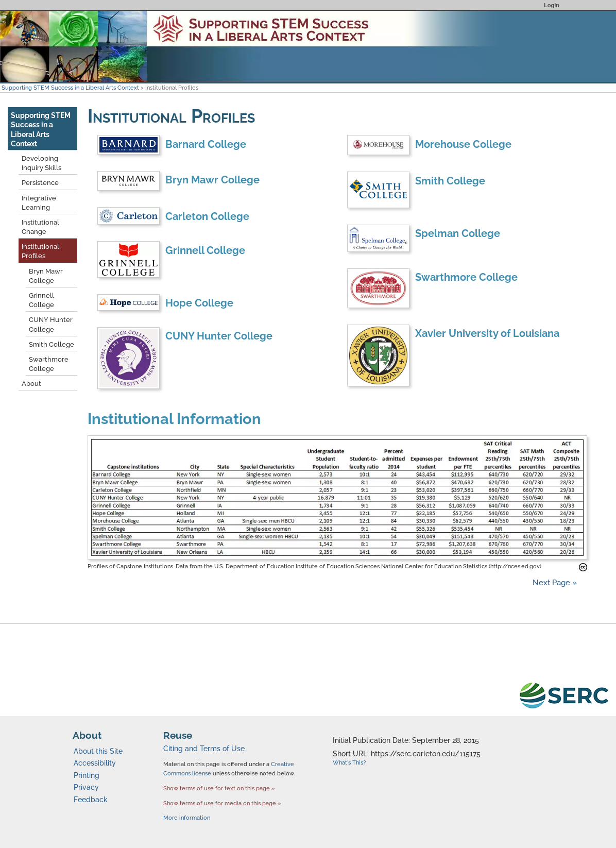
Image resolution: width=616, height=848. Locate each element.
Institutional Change (40, 227)
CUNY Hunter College (219, 336)
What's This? (349, 763)
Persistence (40, 183)
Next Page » (554, 583)
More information (187, 818)
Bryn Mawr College (212, 180)
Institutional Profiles (40, 251)
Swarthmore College (466, 277)
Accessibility (95, 763)
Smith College (450, 181)
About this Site (98, 751)
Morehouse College (463, 144)
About (31, 384)
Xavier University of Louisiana (487, 333)
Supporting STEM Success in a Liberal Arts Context (70, 88)
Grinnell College (205, 250)
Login (552, 5)
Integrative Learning (39, 203)
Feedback (91, 800)
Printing (87, 775)
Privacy (86, 787)
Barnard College (206, 144)
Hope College (199, 303)
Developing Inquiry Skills (41, 163)
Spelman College (458, 233)
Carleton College (207, 216)
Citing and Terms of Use (204, 749)
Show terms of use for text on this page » (219, 788)
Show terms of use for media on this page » (222, 803)
